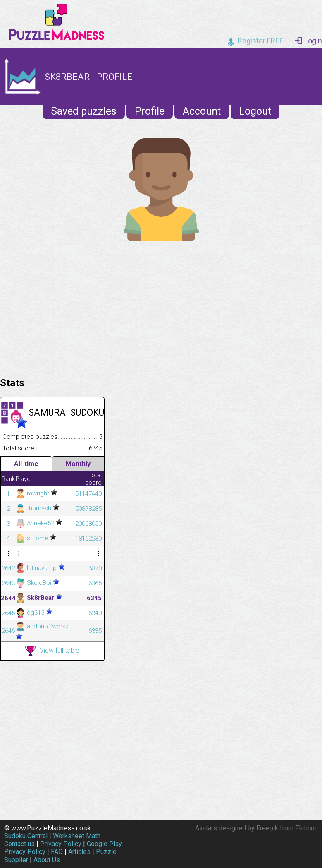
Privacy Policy (61, 844)
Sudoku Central (26, 836)
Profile (150, 111)
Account (202, 111)
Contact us (19, 844)
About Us (47, 860)
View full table (52, 651)
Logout (255, 111)
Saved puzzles (84, 111)
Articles (79, 852)
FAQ (57, 852)
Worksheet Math (77, 836)
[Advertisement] (161, 307)
